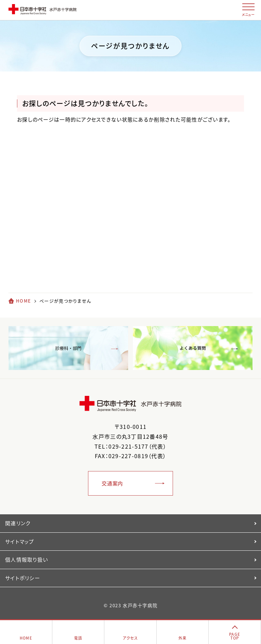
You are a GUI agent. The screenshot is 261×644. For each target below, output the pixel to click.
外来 (183, 638)
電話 (78, 638)
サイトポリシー (23, 578)
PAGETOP (235, 636)
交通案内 (112, 483)
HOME (23, 301)
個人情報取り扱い (27, 560)
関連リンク (18, 523)
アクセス (130, 638)
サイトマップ (20, 542)
